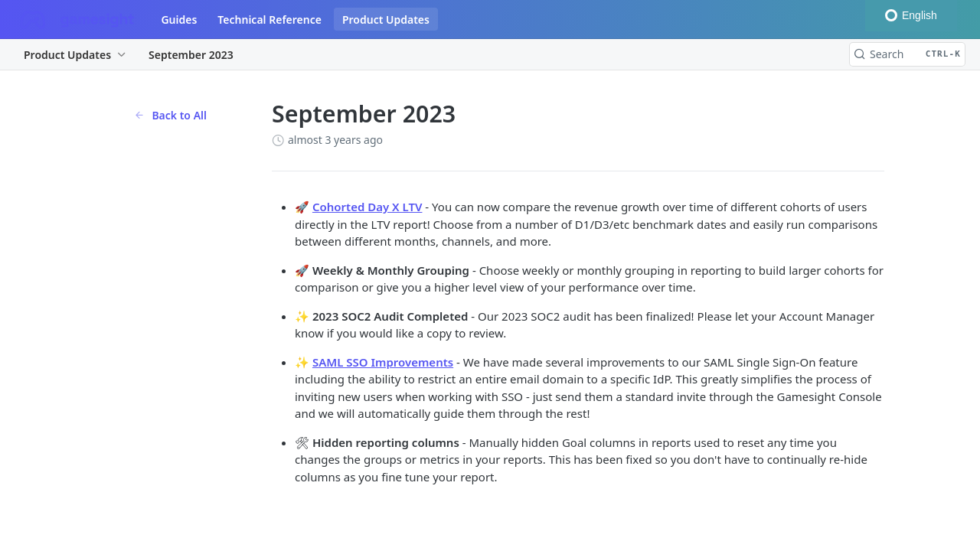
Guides (179, 20)
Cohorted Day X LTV (367, 207)
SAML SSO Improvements (383, 362)
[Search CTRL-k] (907, 54)
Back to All (170, 115)
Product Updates (386, 20)
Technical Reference (269, 20)
